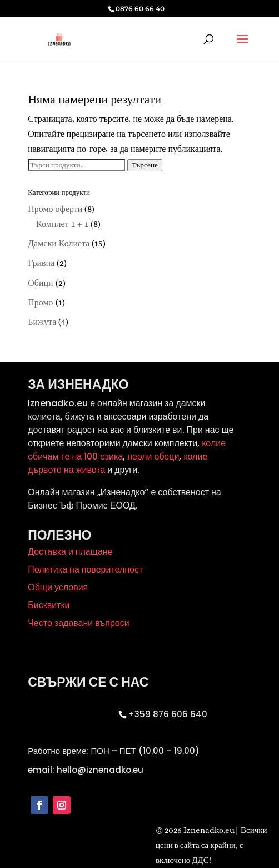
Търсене (145, 165)
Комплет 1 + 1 (62, 224)
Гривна (41, 263)
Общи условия (58, 587)
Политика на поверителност (85, 569)
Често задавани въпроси (78, 623)
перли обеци (152, 457)
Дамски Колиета (59, 243)
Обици (40, 283)
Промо (40, 302)
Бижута (42, 322)
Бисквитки (49, 605)
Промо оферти (55, 209)
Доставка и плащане (70, 552)
